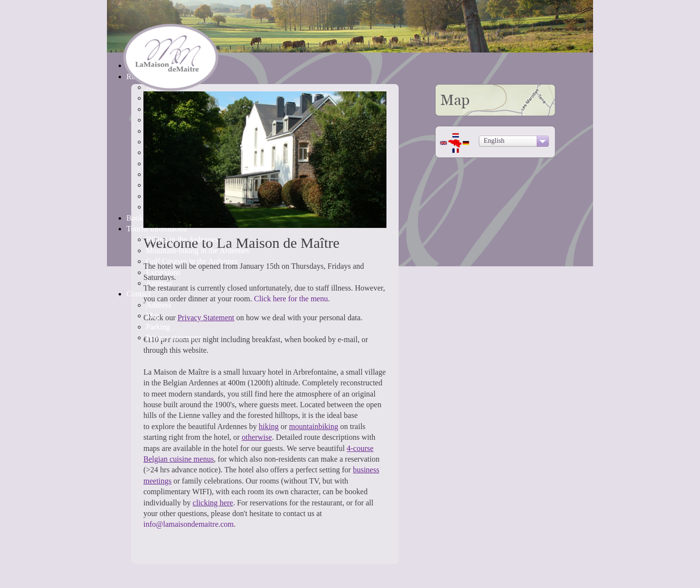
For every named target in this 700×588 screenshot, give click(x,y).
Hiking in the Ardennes (182, 239)
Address (158, 305)
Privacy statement (174, 337)
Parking (158, 327)
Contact (139, 294)
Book (135, 218)
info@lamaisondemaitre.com (189, 524)
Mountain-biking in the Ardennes (198, 251)
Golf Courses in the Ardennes (192, 261)
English (494, 141)
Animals (159, 283)
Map (153, 316)
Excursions (163, 272)
